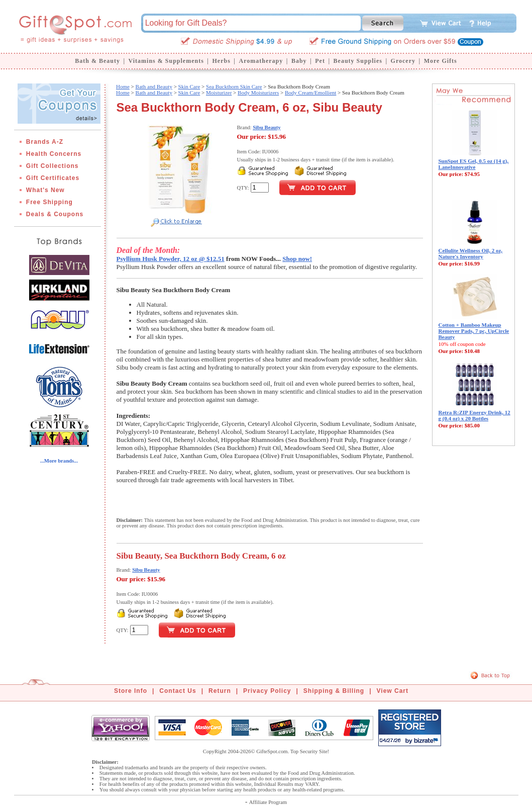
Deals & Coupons (55, 214)
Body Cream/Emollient (310, 93)
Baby (299, 61)
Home (123, 86)
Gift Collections (52, 166)
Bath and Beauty (154, 86)
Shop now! (297, 259)
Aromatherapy (261, 61)
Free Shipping (49, 202)
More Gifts (441, 61)
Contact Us (178, 691)
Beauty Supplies (358, 61)
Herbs (221, 61)
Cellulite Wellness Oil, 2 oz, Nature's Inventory (471, 253)
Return (220, 691)
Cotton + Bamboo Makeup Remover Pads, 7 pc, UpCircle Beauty (474, 331)
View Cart (393, 691)
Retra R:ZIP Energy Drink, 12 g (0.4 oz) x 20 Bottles (474, 415)
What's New (45, 190)
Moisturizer (219, 93)
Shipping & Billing (334, 691)
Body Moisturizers (258, 93)
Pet (320, 61)
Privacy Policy (267, 691)
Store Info (131, 691)
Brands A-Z (45, 142)
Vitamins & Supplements (166, 61)
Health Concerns (54, 154)
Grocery (403, 61)
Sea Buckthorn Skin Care (234, 86)
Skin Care (189, 86)
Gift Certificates (53, 178)
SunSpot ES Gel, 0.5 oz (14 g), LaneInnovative (474, 164)
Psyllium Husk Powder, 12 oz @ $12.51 (171, 259)
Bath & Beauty (97, 61)
